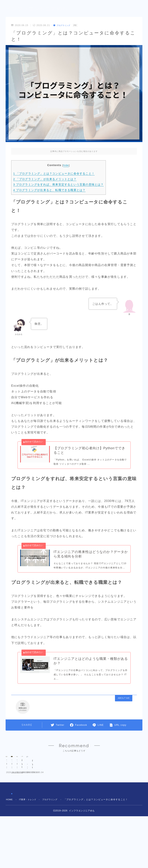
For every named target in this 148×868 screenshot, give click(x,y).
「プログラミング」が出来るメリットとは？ (45, 179)
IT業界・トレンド (30, 841)
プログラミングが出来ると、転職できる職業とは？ (49, 190)
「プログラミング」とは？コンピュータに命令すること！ (54, 173)
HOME (10, 841)
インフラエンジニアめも (39, 9)
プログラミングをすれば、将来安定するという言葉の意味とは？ (59, 184)
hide (66, 165)
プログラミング (64, 25)
